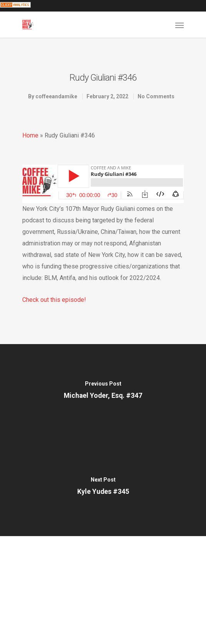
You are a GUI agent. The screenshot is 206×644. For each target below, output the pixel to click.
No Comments (156, 96)
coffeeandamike (56, 96)
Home (30, 135)
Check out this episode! (54, 300)
